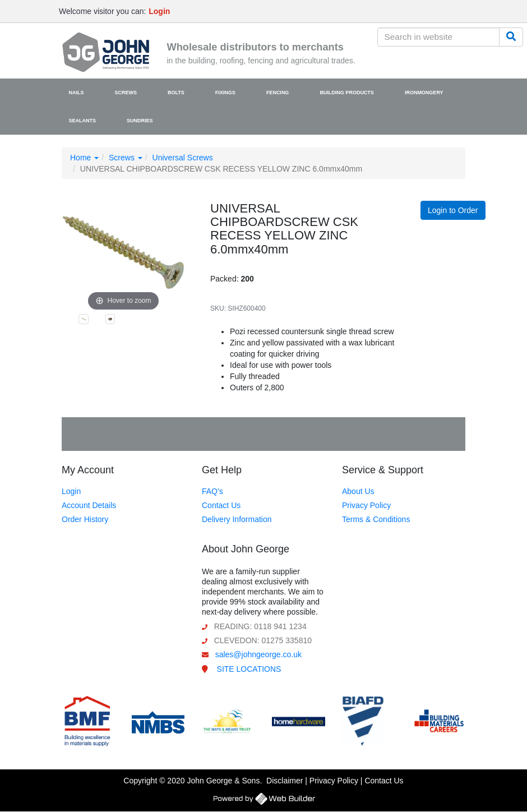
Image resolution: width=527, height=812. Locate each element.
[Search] (511, 37)
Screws (126, 158)
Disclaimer (285, 781)
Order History (85, 519)
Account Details (89, 505)
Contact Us (221, 505)
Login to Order (453, 210)
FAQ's (212, 491)
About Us (358, 491)
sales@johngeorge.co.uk (258, 654)
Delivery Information (237, 519)
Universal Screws (183, 158)
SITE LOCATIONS (249, 669)
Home (84, 158)
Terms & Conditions (376, 519)
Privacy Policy (366, 505)
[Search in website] (438, 37)
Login (71, 491)
